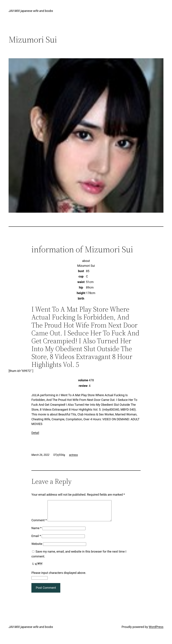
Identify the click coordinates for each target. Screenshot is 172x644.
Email (36, 540)
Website (37, 548)
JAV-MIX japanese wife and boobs (31, 11)
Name (36, 532)
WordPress (156, 631)
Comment (39, 524)
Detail (35, 433)
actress (73, 455)
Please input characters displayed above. (59, 577)
